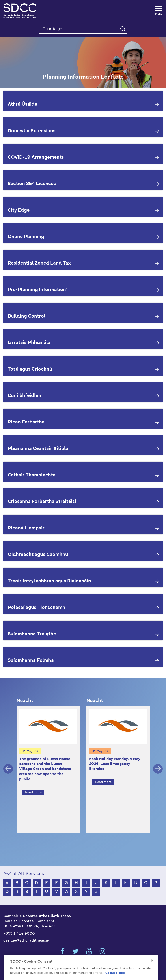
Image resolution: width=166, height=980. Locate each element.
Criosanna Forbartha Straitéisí (42, 502)
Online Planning (26, 237)
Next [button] (158, 765)
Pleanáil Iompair (26, 528)
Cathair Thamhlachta (32, 475)
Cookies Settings (83, 956)
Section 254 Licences (32, 184)
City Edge (19, 211)
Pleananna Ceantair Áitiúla (38, 449)
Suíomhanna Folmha (31, 661)
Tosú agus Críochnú (30, 369)
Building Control (27, 316)
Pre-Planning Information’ (37, 290)
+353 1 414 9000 (19, 925)
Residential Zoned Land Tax (39, 263)
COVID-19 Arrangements (36, 158)
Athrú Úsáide (22, 105)
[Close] (152, 967)
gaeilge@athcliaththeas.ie (26, 933)
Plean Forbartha (26, 422)
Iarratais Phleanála (29, 343)
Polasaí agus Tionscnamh (36, 608)
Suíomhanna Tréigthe (32, 634)
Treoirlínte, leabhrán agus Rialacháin (49, 581)
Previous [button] (8, 765)
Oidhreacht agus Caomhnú (38, 555)
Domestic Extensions (32, 131)
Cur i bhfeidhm (24, 396)
